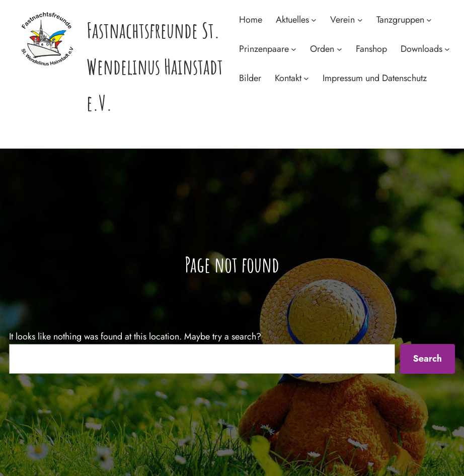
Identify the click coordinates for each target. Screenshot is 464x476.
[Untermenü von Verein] (360, 20)
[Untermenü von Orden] (339, 49)
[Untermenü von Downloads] (447, 49)
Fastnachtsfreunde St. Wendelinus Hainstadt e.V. (155, 66)
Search (427, 359)
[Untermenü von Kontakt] (306, 78)
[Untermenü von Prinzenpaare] (294, 49)
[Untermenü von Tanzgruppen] (429, 20)
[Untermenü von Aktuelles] (314, 20)
